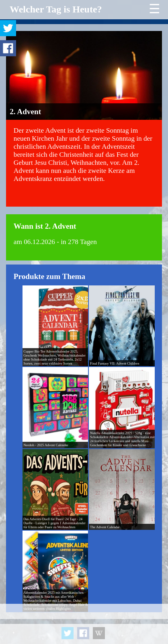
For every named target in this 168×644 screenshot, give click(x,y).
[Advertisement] (84, 624)
